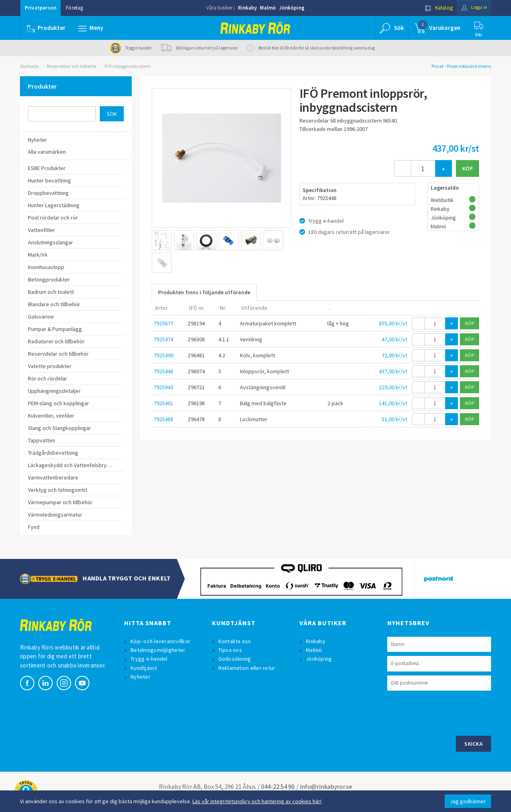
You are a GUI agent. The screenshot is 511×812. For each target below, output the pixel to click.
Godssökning (236, 659)
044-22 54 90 (278, 786)
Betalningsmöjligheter (159, 650)
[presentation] (448, 712)
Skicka (473, 744)
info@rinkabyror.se (326, 786)
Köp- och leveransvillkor (161, 641)
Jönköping (292, 8)
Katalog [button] (434, 8)
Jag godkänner (468, 801)
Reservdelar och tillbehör (72, 66)
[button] (91, 28)
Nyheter (141, 677)
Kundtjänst (145, 668)
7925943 (163, 387)
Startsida (29, 66)
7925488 (163, 419)
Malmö (268, 8)
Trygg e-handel (150, 659)
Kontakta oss (236, 641)
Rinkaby (247, 8)
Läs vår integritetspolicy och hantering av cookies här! (257, 801)
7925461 (163, 403)
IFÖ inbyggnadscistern (128, 66)
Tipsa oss (231, 650)
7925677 (163, 323)
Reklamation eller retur (248, 668)
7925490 (163, 355)
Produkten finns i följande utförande (204, 292)
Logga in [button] (472, 8)
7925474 (163, 339)
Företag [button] (74, 8)
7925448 (163, 371)
